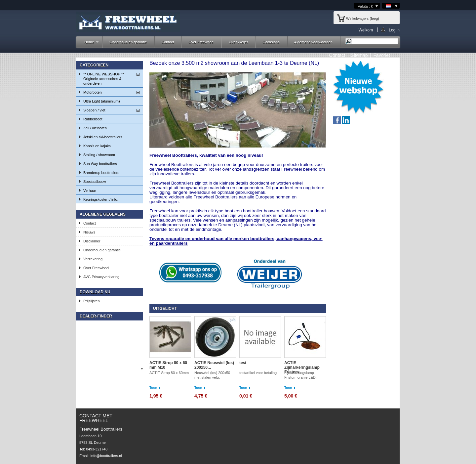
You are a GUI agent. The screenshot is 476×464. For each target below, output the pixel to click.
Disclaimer (92, 241)
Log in (394, 30)
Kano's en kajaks (97, 146)
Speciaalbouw (95, 182)
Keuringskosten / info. (101, 199)
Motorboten (93, 92)
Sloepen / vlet (94, 110)
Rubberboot (93, 119)
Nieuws (89, 232)
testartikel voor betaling (258, 373)
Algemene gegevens (103, 214)
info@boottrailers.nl (106, 456)
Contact (168, 42)
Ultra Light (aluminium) (102, 101)
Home (88, 44)
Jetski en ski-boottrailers (103, 137)
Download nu (95, 292)
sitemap (359, 55)
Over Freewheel (201, 42)
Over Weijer (238, 42)
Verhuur (90, 190)
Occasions (271, 42)
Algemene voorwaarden (313, 42)
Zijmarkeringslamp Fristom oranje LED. (300, 375)
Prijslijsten (92, 301)
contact (337, 55)
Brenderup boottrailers (101, 173)
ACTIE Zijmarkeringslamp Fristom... (302, 367)
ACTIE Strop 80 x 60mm (170, 373)
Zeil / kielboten (95, 128)
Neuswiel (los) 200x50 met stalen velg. (212, 375)
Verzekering (93, 259)
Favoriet (382, 55)
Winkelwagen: (357, 19)
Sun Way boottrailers (100, 164)
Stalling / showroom (99, 155)
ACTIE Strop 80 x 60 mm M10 (168, 365)
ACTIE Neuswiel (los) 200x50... (214, 365)
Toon (153, 388)
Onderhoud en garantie (128, 42)
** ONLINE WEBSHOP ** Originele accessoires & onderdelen (104, 79)
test (243, 363)
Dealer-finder (96, 316)
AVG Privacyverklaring (101, 277)
